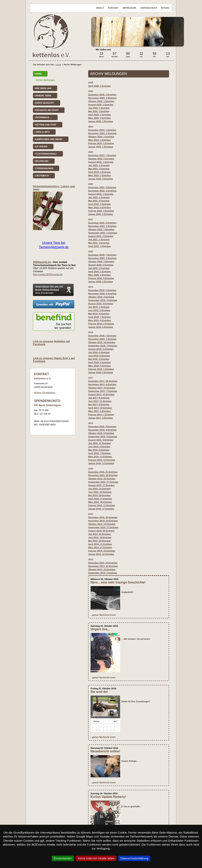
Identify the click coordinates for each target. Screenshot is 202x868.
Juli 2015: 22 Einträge (99, 489)
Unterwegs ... (43, 117)
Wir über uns (43, 88)
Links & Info (42, 132)
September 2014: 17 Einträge (103, 527)
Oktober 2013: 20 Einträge (102, 569)
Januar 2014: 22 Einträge (101, 554)
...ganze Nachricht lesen (103, 615)
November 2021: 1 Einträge (102, 226)
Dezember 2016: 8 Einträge (102, 427)
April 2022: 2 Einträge (99, 204)
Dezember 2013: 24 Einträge (103, 563)
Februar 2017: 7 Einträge (101, 415)
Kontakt (113, 8)
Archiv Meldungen (45, 80)
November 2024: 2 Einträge (102, 133)
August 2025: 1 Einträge (101, 105)
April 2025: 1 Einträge (99, 115)
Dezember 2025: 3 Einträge (102, 95)
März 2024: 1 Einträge (99, 140)
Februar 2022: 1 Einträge (101, 211)
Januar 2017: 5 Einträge (101, 418)
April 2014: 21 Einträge (100, 544)
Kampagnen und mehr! (49, 139)
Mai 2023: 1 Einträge (99, 169)
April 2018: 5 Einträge (99, 362)
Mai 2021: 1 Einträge (99, 243)
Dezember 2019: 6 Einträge (102, 290)
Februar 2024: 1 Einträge (101, 143)
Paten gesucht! (45, 103)
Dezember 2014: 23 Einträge (103, 517)
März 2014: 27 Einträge (100, 547)
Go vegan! (41, 147)
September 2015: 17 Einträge (103, 482)
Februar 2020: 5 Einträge (101, 278)
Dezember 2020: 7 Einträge (102, 255)
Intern (165, 8)
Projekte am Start (47, 110)
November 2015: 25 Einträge (103, 475)
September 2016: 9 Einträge (103, 437)
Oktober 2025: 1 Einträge (101, 101)
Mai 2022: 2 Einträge (99, 201)
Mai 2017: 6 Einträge (99, 405)
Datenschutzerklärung (134, 858)
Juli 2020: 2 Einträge (99, 268)
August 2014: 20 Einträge (101, 531)
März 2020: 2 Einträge (99, 275)
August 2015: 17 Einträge (101, 485)
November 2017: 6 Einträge (102, 384)
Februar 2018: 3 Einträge (101, 369)
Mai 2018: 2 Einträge (99, 359)
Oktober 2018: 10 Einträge (102, 342)
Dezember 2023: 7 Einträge (102, 155)
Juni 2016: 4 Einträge (99, 447)
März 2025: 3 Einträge (99, 118)
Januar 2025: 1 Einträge (101, 121)
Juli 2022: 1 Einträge (99, 197)
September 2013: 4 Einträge (103, 573)
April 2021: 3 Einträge (99, 246)
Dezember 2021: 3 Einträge (102, 223)
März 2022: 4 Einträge (99, 207)
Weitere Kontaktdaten (45, 393)
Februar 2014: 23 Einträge (102, 551)
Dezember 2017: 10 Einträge (103, 381)
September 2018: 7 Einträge (103, 346)
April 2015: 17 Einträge (100, 499)
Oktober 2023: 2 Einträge (101, 159)
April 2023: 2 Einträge (99, 172)
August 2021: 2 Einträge (101, 236)
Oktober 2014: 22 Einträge (102, 524)
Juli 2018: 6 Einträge (99, 352)
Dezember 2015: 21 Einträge (103, 472)
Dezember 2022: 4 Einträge (102, 187)
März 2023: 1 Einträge (99, 175)
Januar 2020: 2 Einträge (101, 282)
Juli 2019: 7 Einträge (99, 307)
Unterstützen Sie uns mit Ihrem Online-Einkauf (49, 290)
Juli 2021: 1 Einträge (99, 240)
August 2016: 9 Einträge (101, 440)
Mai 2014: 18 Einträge (99, 541)
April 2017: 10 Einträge (100, 408)
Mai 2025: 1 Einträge (99, 111)
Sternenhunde (44, 168)
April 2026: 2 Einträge (99, 86)
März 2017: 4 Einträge (99, 411)
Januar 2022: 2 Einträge (101, 214)
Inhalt (100, 8)
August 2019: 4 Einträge (101, 304)
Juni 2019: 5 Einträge (99, 310)
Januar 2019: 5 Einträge (101, 327)
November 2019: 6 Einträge (102, 294)
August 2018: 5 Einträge (101, 349)
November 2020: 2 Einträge (102, 258)
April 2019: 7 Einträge (99, 317)
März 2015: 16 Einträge (100, 502)
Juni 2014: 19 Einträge (100, 537)
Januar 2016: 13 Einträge (101, 463)
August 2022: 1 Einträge (101, 194)
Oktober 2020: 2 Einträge (101, 262)
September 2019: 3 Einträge (103, 300)
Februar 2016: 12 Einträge (102, 460)
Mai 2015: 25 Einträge (99, 495)
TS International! (46, 154)
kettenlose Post (46, 125)
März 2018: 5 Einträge (99, 366)
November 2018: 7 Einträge (102, 339)
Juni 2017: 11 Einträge (100, 401)
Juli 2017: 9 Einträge (99, 398)
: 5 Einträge (101, 433)
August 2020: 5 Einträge (101, 265)
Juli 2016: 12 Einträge (99, 443)
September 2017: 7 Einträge (103, 391)
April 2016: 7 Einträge (99, 453)
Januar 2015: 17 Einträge (101, 509)
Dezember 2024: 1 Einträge (102, 130)
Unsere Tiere (43, 96)
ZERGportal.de (42, 262)
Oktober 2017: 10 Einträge (102, 388)
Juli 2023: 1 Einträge (99, 165)
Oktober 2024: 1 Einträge (101, 137)
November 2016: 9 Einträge (102, 430)
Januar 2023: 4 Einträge (101, 179)
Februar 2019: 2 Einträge (101, 324)
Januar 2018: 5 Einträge (101, 372)
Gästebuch (42, 176)
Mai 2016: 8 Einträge (99, 450)
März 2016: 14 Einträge (100, 457)
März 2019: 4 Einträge (99, 320)
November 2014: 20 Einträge (103, 521)
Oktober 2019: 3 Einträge (101, 297)
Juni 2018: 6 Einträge (99, 356)
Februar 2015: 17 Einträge (102, 505)
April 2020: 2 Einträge (99, 272)
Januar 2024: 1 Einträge (101, 147)
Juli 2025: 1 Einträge (99, 108)
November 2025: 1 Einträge (102, 98)
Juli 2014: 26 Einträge (99, 534)
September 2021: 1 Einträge (103, 233)
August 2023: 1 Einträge (101, 162)
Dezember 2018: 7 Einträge (102, 336)
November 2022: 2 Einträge (102, 191)
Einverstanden (63, 858)
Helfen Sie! (42, 161)
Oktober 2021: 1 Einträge (101, 229)
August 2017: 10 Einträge (101, 394)
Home (58, 65)
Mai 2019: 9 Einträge (99, 314)
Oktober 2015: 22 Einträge (102, 479)
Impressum (130, 8)
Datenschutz (149, 8)
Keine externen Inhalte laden (96, 858)
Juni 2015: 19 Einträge (100, 492)
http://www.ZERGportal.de (48, 274)
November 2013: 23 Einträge (103, 566)
